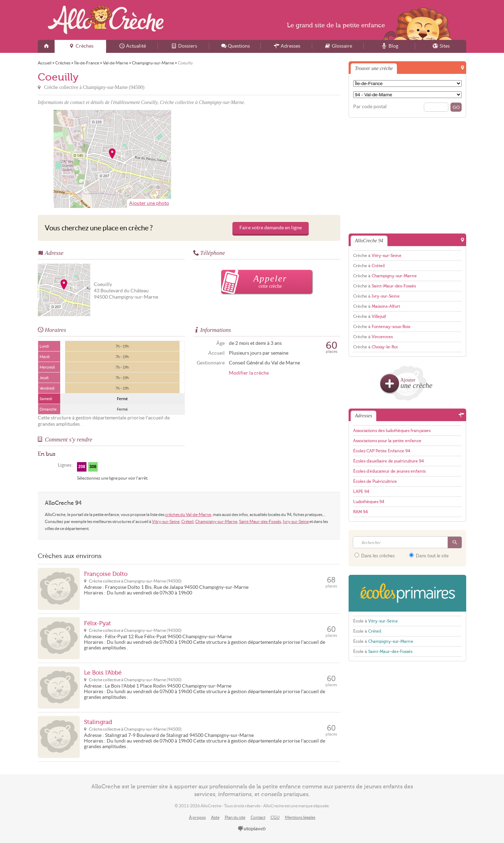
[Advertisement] (266, 159)
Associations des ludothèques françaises (392, 431)
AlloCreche (106, 20)
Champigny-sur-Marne (216, 521)
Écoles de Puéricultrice (375, 481)
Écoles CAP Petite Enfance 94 (382, 451)
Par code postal (370, 107)
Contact (258, 817)
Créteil (187, 521)
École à (376, 621)
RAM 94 (360, 512)
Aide (215, 817)
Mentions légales (300, 817)
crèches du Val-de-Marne (188, 514)
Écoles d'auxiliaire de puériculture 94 (388, 461)
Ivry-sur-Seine (296, 521)
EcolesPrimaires (407, 593)
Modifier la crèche (249, 373)
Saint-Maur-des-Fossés (260, 521)
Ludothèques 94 (369, 502)
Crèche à (377, 256)
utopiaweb (252, 829)
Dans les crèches (375, 556)
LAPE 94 (361, 492)
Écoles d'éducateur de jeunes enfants (389, 471)
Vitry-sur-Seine (166, 521)
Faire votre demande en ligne (271, 228)
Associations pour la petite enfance (387, 441)
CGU (275, 817)
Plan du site (235, 817)
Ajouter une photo (149, 203)
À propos (197, 817)
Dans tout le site (429, 556)
